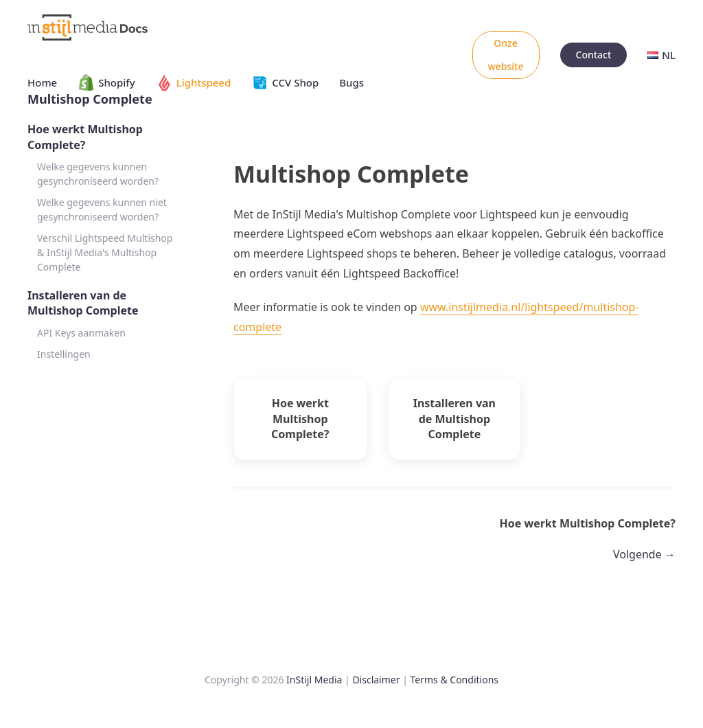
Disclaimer (376, 680)
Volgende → (644, 554)
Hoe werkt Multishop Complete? (85, 137)
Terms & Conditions (455, 680)
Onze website (506, 55)
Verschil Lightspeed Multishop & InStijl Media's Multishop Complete (105, 252)
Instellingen (64, 354)
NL (661, 55)
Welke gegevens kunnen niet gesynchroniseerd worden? (102, 209)
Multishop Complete (90, 99)
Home (42, 82)
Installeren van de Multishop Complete (83, 303)
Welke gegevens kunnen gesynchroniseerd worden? (98, 174)
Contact (594, 55)
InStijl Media (314, 680)
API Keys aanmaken (81, 333)
